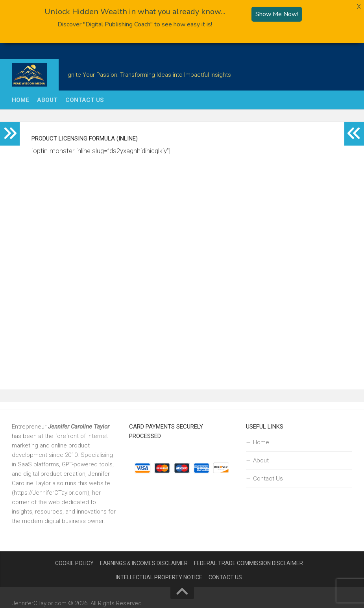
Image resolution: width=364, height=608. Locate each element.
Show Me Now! (277, 13)
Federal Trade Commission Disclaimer (249, 562)
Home (20, 99)
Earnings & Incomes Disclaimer (144, 562)
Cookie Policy (74, 562)
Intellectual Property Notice (159, 576)
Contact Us (85, 99)
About (47, 99)
